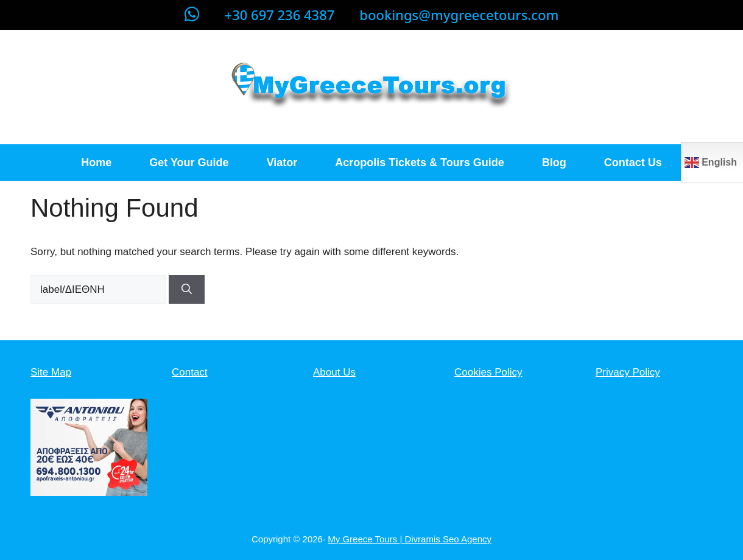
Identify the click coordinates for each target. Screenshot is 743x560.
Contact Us (633, 163)
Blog (554, 163)
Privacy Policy (628, 372)
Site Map (51, 372)
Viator (282, 163)
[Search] (187, 290)
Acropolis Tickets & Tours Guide (419, 163)
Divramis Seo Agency (448, 539)
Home (96, 163)
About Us (334, 372)
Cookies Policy (488, 372)
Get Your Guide (189, 163)
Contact (190, 372)
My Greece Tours (364, 539)
